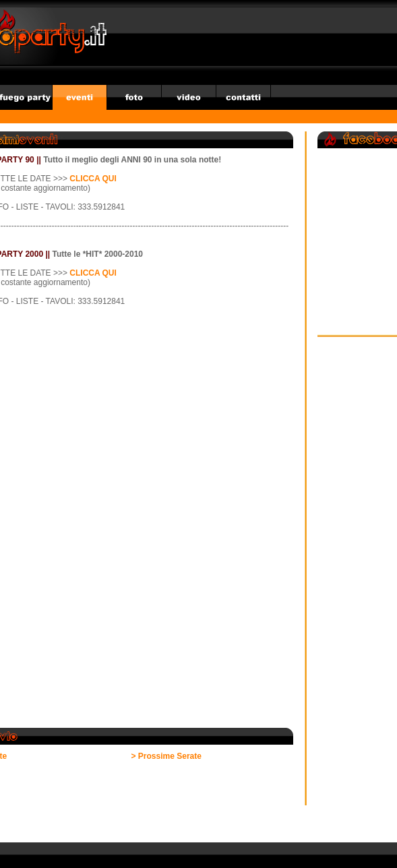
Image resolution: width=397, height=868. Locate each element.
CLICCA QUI (93, 179)
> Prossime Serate (166, 756)
